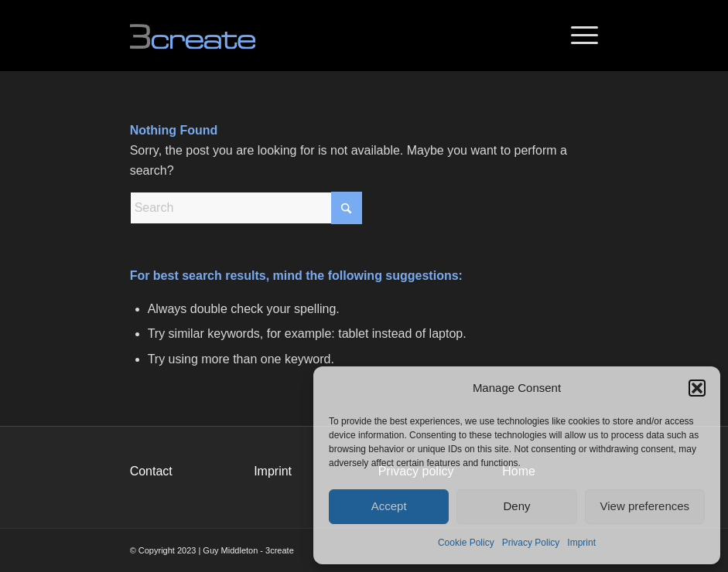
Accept (389, 506)
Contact (151, 471)
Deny (516, 506)
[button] (697, 388)
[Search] (246, 208)
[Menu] (577, 36)
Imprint (581, 543)
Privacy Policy (531, 543)
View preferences (645, 506)
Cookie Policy (466, 543)
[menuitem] (577, 36)
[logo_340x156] (206, 36)
